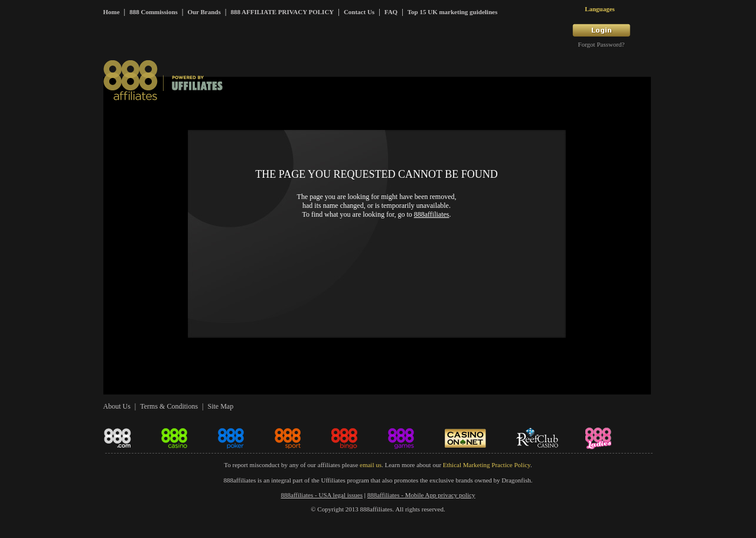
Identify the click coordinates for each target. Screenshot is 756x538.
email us (371, 465)
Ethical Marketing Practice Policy (487, 465)
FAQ (391, 12)
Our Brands (204, 12)
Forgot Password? (602, 44)
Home (112, 12)
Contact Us (359, 12)
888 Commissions (154, 12)
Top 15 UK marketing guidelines (452, 12)
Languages (600, 9)
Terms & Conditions (169, 406)
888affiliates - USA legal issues (322, 495)
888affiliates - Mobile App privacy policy (421, 495)
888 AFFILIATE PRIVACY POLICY (282, 12)
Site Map (220, 406)
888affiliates (432, 214)
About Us (117, 406)
